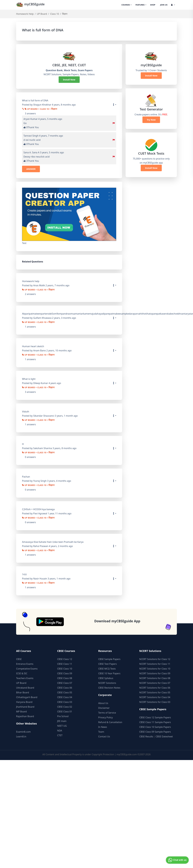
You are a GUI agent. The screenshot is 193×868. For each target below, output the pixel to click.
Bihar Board (23, 692)
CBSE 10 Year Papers (109, 673)
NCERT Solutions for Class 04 (155, 697)
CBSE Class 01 (65, 712)
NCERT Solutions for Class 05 (155, 692)
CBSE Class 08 (65, 678)
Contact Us (104, 736)
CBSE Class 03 (65, 702)
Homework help (31, 281)
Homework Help (25, 14)
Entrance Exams (25, 664)
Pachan (26, 477)
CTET (60, 735)
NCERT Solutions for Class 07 (155, 683)
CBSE (19, 659)
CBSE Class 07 (65, 683)
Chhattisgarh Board (27, 697)
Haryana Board (24, 702)
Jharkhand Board (25, 707)
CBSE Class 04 (65, 697)
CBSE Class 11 (65, 664)
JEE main (62, 721)
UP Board (42, 14)
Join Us (164, 5)
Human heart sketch (33, 346)
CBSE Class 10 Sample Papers (155, 727)
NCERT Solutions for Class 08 (155, 678)
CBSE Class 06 (65, 688)
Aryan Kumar (31, 119)
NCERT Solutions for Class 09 (155, 673)
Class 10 (55, 14)
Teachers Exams (25, 678)
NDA (60, 731)
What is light (29, 379)
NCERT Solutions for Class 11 (155, 664)
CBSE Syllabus (106, 678)
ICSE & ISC (22, 673)
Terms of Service (107, 713)
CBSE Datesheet (164, 736)
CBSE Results (146, 736)
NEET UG (62, 726)
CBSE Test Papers (108, 664)
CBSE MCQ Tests (107, 669)
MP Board (21, 712)
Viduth (26, 412)
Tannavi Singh (31, 136)
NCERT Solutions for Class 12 (155, 659)
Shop (153, 5)
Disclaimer (104, 708)
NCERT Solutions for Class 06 (155, 688)
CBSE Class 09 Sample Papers (155, 732)
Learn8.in (21, 736)
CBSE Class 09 (65, 673)
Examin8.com (23, 732)
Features (141, 5)
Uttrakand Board (25, 688)
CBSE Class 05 (65, 692)
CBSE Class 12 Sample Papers (155, 717)
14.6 (24, 574)
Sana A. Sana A (31, 152)
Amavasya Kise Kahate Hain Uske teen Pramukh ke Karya (53, 542)
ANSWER (31, 169)
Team (101, 732)
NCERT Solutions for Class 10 (155, 669)
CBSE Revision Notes (109, 688)
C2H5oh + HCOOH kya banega (38, 509)
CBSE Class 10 (65, 669)
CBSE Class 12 (65, 659)
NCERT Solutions (107, 683)
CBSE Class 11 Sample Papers (155, 722)
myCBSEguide (31, 5)
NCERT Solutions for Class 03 (155, 702)
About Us (103, 703)
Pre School (63, 716)
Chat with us (177, 860)
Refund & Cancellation (110, 722)
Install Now (69, 80)
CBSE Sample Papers (109, 659)
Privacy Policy (106, 717)
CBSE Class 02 (65, 707)
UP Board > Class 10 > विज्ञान (41, 109)
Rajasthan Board (25, 716)
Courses (127, 5)
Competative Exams (27, 669)
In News (103, 727)
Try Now (151, 120)
